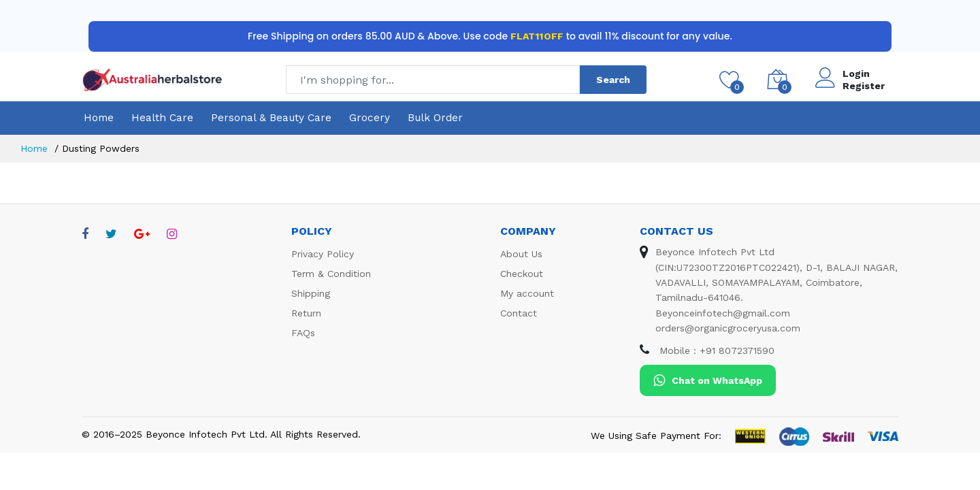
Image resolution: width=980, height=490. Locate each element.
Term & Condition (331, 274)
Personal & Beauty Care (271, 118)
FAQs (303, 333)
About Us (521, 254)
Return (306, 313)
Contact (519, 313)
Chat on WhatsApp (708, 380)
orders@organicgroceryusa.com (728, 328)
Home (99, 118)
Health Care (162, 118)
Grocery (370, 118)
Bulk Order (435, 118)
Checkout (522, 274)
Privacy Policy (323, 254)
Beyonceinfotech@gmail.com (723, 313)
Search (613, 80)
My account (527, 293)
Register (864, 86)
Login (856, 73)
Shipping (311, 293)
